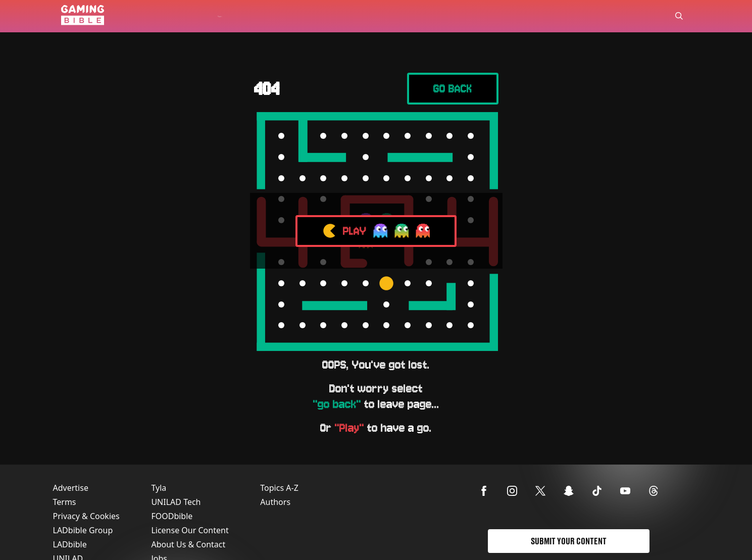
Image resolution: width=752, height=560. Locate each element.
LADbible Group (83, 530)
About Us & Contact (188, 544)
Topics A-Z (279, 488)
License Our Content (190, 530)
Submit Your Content (569, 541)
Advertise (71, 488)
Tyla (159, 488)
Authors (275, 502)
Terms (65, 502)
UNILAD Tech (176, 502)
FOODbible (172, 516)
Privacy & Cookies (86, 516)
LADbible (70, 544)
